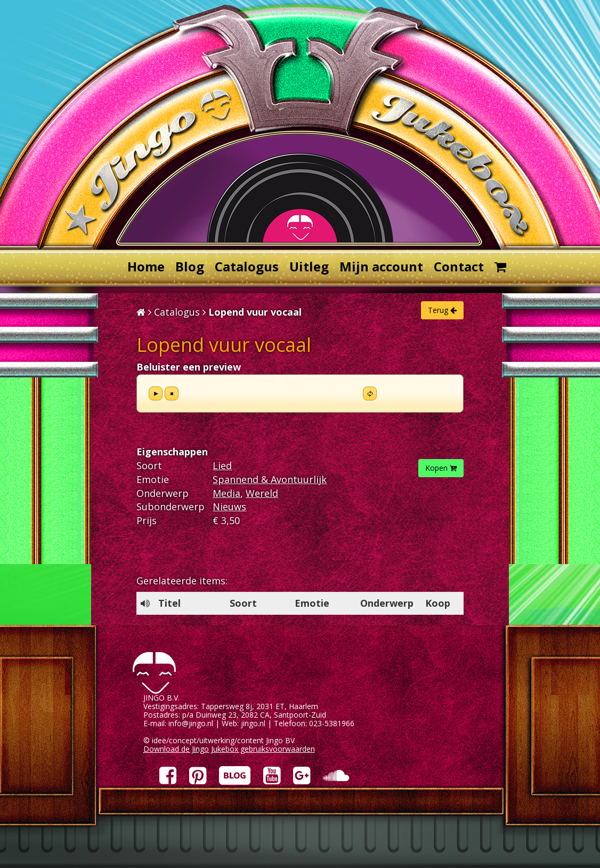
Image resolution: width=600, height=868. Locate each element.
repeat (370, 393)
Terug (442, 310)
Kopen (441, 468)
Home (146, 266)
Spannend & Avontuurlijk (270, 479)
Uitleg (309, 266)
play (156, 393)
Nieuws (229, 507)
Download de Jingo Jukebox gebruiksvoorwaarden (229, 749)
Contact (459, 266)
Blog (190, 266)
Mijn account (381, 266)
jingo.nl (253, 723)
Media (226, 493)
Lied (222, 465)
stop (172, 393)
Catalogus (247, 266)
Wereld (262, 493)
